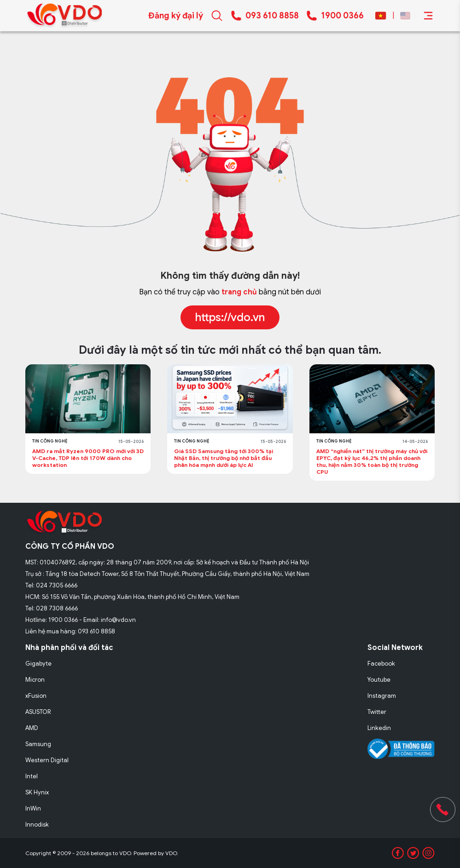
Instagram (382, 696)
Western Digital (47, 760)
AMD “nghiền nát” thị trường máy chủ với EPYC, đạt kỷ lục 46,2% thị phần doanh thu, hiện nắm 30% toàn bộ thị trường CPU (372, 461)
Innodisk (37, 825)
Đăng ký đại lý (176, 16)
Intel (32, 776)
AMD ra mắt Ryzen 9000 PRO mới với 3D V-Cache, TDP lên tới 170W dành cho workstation (88, 458)
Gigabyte (38, 664)
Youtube (379, 680)
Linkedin (379, 728)
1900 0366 (342, 16)
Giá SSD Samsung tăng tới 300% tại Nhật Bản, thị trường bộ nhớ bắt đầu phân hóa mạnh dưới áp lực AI (224, 458)
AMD (32, 728)
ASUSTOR (38, 712)
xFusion (36, 696)
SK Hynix (37, 792)
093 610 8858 (272, 16)
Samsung (38, 744)
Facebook (381, 664)
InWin (33, 808)
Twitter (377, 712)
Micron (35, 680)
